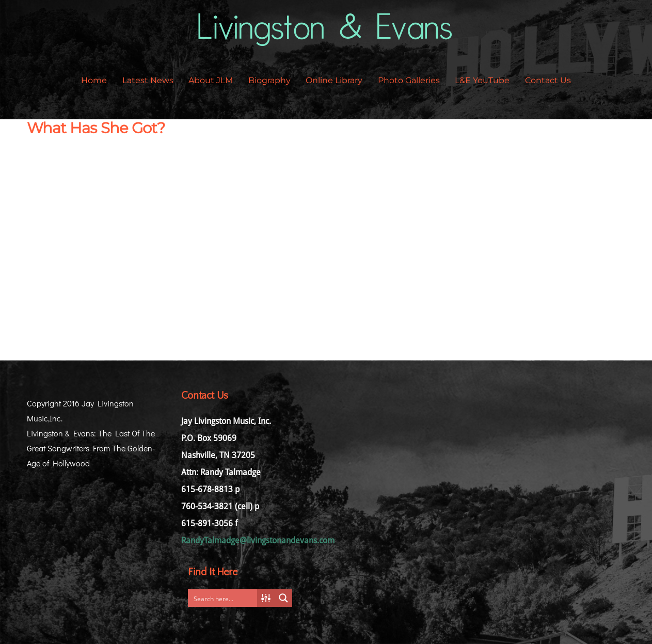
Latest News (148, 80)
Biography (269, 80)
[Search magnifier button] (283, 598)
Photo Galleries (409, 80)
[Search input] (225, 598)
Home (94, 80)
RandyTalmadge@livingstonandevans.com (258, 540)
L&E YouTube (482, 80)
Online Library (334, 80)
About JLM (211, 80)
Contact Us (548, 80)
